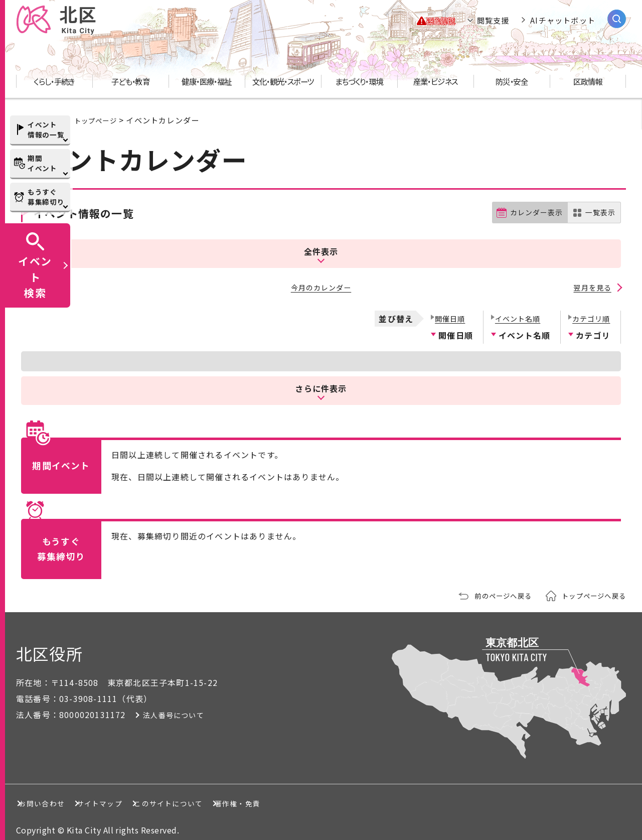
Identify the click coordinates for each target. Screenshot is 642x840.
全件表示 (321, 247)
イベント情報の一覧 (46, 129)
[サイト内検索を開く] (617, 19)
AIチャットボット (563, 20)
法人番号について (177, 706)
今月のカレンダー (321, 281)
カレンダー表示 (532, 213)
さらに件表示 (321, 379)
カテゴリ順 (589, 309)
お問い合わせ (52, 794)
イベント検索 (35, 276)
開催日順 (447, 309)
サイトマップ (144, 794)
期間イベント (42, 163)
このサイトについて (249, 794)
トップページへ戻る (589, 587)
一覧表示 (599, 213)
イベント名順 (516, 309)
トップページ (99, 120)
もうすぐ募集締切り (46, 197)
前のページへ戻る (490, 587)
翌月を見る (592, 281)
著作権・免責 (353, 794)
